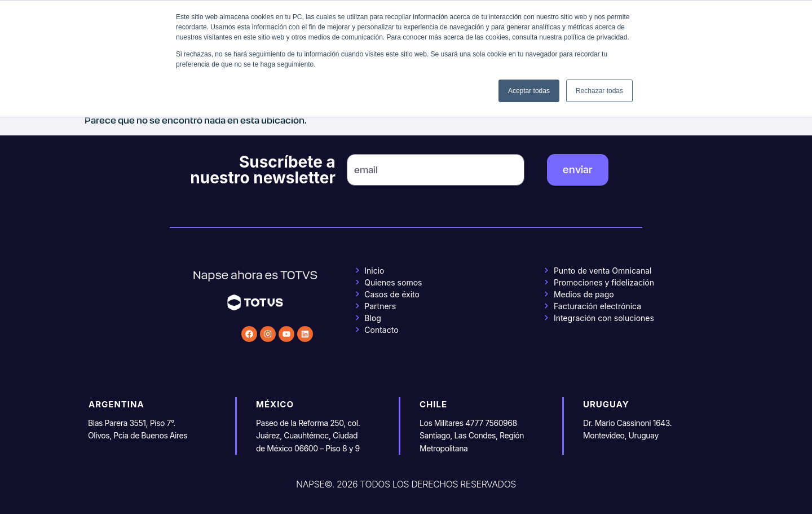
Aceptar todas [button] (529, 91)
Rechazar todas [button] (599, 91)
